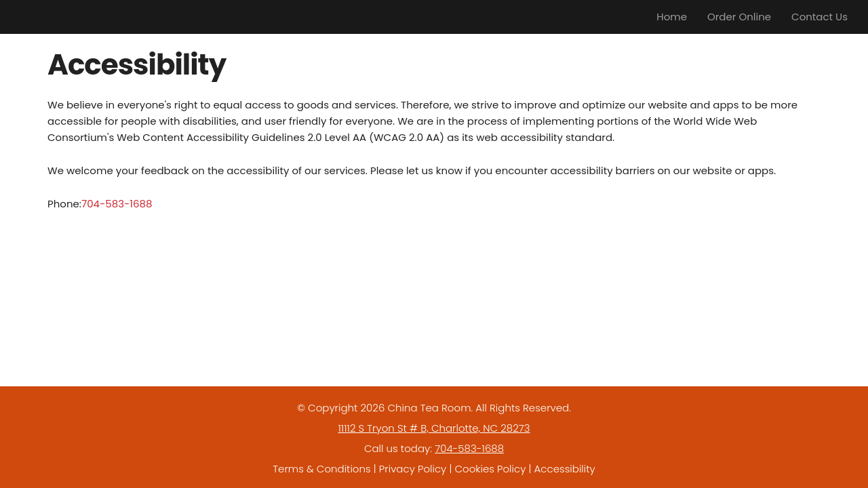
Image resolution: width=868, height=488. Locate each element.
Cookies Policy (490, 469)
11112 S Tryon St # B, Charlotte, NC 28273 (434, 428)
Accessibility (565, 469)
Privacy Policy (413, 469)
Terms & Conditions (321, 469)
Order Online (739, 17)
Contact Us (820, 17)
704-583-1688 (117, 204)
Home (672, 17)
